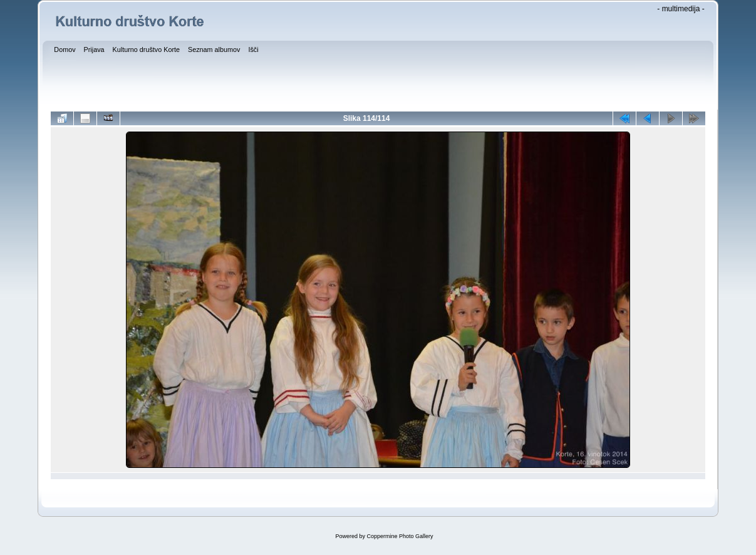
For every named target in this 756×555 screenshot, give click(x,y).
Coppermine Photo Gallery (400, 536)
